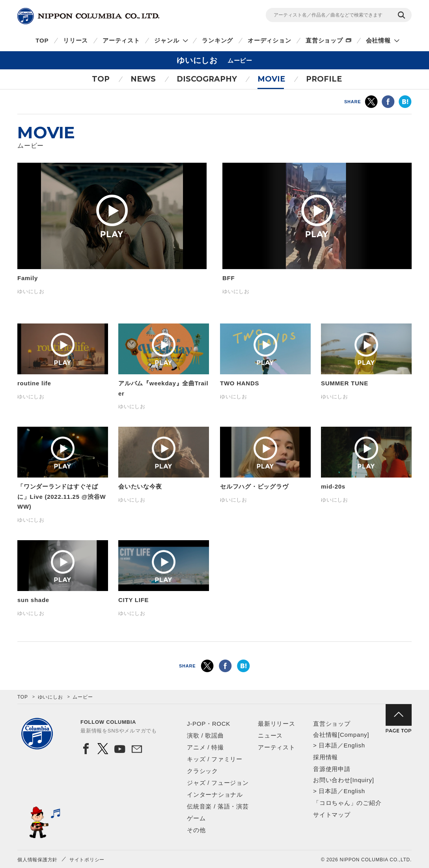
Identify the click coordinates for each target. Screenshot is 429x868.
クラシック (202, 771)
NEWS (143, 79)
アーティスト (121, 40)
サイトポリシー (87, 860)
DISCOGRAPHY (207, 79)
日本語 (328, 745)
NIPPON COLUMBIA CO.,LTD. (88, 16)
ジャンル (167, 40)
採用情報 (325, 757)
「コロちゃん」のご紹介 (347, 803)
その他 (196, 830)
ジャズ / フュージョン (218, 783)
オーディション (269, 40)
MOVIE (271, 79)
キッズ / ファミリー (215, 759)
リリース (76, 40)
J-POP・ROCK (209, 724)
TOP (42, 40)
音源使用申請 (332, 769)
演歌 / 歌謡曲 (205, 735)
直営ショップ (324, 40)
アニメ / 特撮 (205, 747)
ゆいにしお (50, 697)
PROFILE (324, 79)
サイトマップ (332, 815)
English (354, 745)
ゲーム (196, 818)
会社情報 (378, 40)
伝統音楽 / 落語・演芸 (218, 806)
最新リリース (277, 724)
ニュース (270, 735)
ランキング (217, 40)
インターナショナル (215, 795)
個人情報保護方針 (37, 860)
